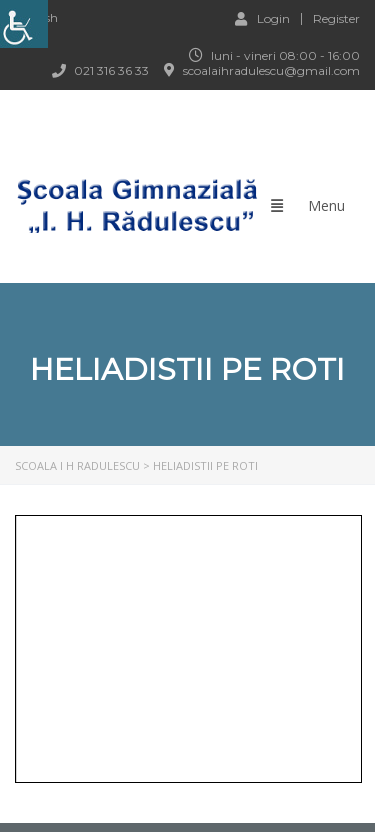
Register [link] (336, 19)
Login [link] (262, 18)
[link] (24, 24)
